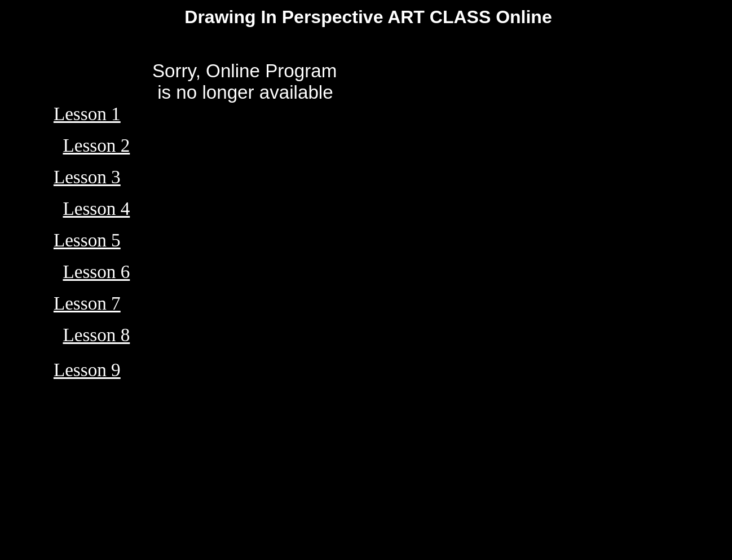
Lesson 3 (87, 177)
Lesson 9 (87, 370)
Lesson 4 (96, 208)
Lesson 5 (87, 240)
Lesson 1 (87, 114)
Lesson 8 (96, 335)
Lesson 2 (96, 145)
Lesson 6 (96, 272)
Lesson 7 (87, 303)
